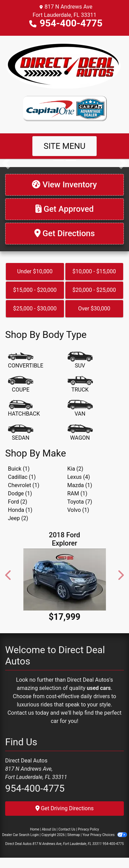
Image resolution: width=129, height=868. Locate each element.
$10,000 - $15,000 (94, 271)
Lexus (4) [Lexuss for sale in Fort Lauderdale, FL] (79, 477)
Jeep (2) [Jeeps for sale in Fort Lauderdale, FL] (18, 518)
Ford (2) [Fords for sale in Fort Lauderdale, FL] (18, 502)
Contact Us (67, 829)
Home (35, 829)
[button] (6, 163)
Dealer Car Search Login (20, 835)
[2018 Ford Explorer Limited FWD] (64, 580)
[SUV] (80, 361)
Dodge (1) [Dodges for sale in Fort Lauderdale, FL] (20, 493)
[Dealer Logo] (64, 65)
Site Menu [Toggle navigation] (65, 146)
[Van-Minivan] (80, 409)
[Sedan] (21, 433)
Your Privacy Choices (105, 835)
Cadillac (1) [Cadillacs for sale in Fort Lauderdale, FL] (22, 477)
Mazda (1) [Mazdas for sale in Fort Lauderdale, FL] (80, 485)
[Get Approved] (64, 209)
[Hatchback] (24, 409)
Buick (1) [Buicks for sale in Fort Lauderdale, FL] (19, 469)
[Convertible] (26, 361)
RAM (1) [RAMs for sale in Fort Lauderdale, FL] (77, 493)
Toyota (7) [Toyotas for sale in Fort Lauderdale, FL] (80, 502)
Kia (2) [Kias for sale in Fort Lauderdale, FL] (76, 469)
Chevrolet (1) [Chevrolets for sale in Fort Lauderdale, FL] (24, 485)
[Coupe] (21, 385)
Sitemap (73, 835)
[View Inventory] (64, 185)
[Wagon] (80, 433)
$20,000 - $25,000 (94, 290)
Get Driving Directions (65, 808)
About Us (49, 829)
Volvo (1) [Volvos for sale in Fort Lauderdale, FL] (78, 510)
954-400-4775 (71, 23)
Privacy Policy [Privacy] (88, 829)
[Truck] (80, 385)
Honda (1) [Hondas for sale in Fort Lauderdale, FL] (20, 510)
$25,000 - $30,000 (35, 309)
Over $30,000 (94, 309)
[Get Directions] (64, 234)
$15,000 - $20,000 (35, 290)
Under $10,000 (35, 271)
